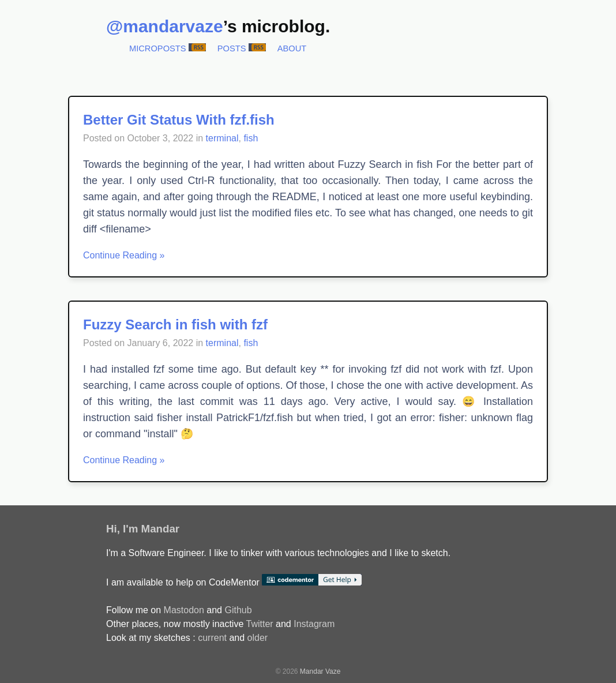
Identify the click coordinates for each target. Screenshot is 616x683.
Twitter (259, 624)
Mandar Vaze (320, 671)
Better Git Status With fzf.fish (179, 120)
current (212, 638)
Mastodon (184, 610)
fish (251, 138)
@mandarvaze (165, 26)
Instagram (314, 624)
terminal (222, 138)
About (292, 48)
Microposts (158, 48)
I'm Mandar (151, 529)
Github (238, 610)
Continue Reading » (124, 255)
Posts (232, 48)
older (258, 638)
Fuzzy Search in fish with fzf (175, 324)
